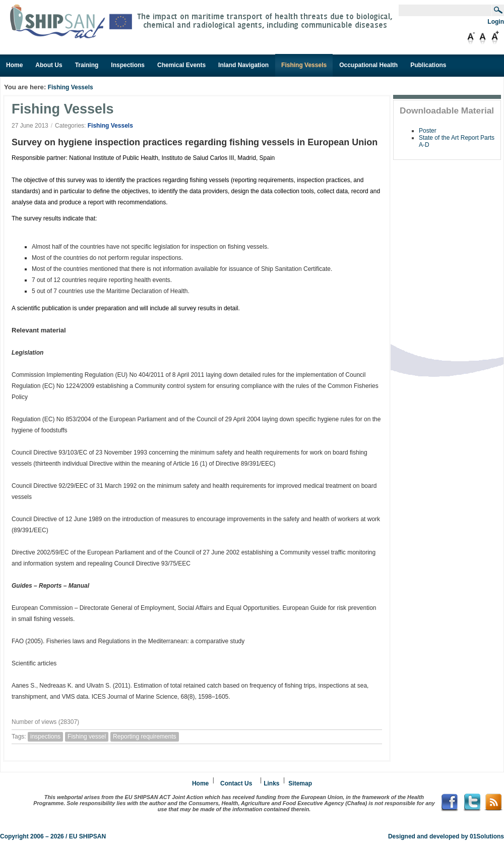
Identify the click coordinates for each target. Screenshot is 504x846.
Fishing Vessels (71, 87)
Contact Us (236, 783)
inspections (45, 737)
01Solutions (487, 836)
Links (271, 783)
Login (496, 22)
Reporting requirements (144, 737)
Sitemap (300, 783)
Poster (428, 131)
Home (200, 783)
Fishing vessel (87, 737)
